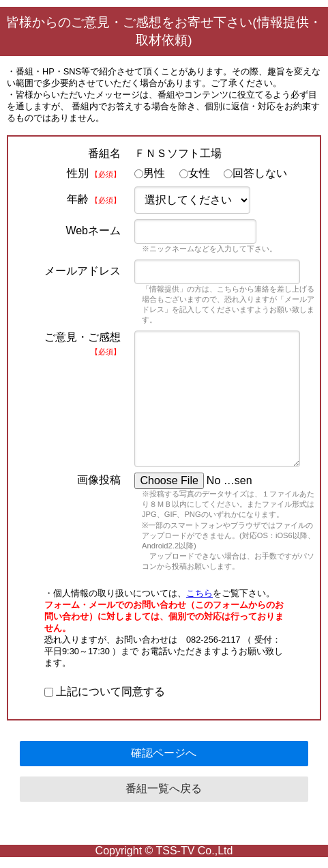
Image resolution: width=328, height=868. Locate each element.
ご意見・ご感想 (83, 344)
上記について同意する (105, 691)
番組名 (104, 153)
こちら (199, 593)
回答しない (255, 173)
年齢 (94, 199)
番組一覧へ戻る (164, 788)
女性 (195, 173)
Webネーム (93, 230)
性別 (94, 173)
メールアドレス (83, 271)
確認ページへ (164, 753)
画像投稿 (99, 480)
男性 (150, 173)
